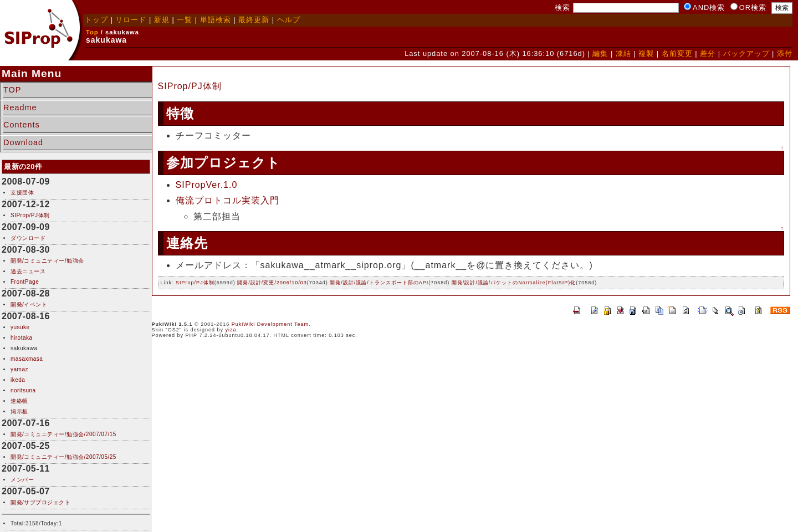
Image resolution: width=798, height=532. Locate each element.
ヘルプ (289, 20)
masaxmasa (27, 359)
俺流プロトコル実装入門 (227, 200)
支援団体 (22, 193)
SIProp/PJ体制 (30, 215)
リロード (131, 20)
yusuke (20, 327)
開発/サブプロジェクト (40, 502)
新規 (162, 20)
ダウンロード (28, 238)
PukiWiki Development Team (270, 324)
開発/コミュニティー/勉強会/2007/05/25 (63, 457)
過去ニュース (28, 271)
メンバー (22, 480)
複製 (646, 53)
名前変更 (677, 53)
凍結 (623, 53)
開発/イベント (29, 305)
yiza (231, 330)
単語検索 (216, 20)
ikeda (18, 380)
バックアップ (746, 53)
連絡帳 (19, 401)
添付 (785, 53)
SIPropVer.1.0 (207, 185)
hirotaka (22, 338)
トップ (96, 20)
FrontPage (25, 282)
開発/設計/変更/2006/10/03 (272, 283)
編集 (600, 53)
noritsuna (23, 390)
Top (92, 32)
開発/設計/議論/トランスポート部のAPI (379, 283)
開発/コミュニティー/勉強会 (47, 261)
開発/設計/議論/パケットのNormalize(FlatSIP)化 (514, 283)
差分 (708, 53)
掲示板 (19, 411)
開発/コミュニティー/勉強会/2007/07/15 (63, 434)
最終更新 (254, 20)
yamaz (19, 369)
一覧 (185, 20)
